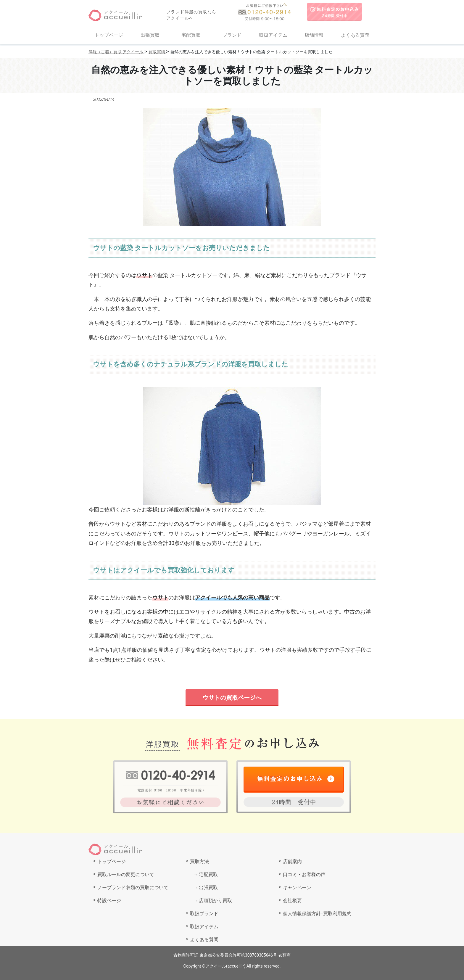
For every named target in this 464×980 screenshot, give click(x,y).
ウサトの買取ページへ (232, 698)
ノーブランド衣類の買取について (133, 888)
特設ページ (109, 901)
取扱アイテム (273, 35)
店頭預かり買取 (215, 901)
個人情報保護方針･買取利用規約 (317, 914)
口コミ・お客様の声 (304, 874)
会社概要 (292, 901)
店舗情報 (314, 35)
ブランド (232, 35)
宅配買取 (191, 35)
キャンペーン (297, 888)
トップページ (109, 35)
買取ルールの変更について (126, 874)
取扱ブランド (204, 914)
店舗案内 (292, 861)
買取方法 (199, 861)
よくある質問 (355, 35)
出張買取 (150, 35)
